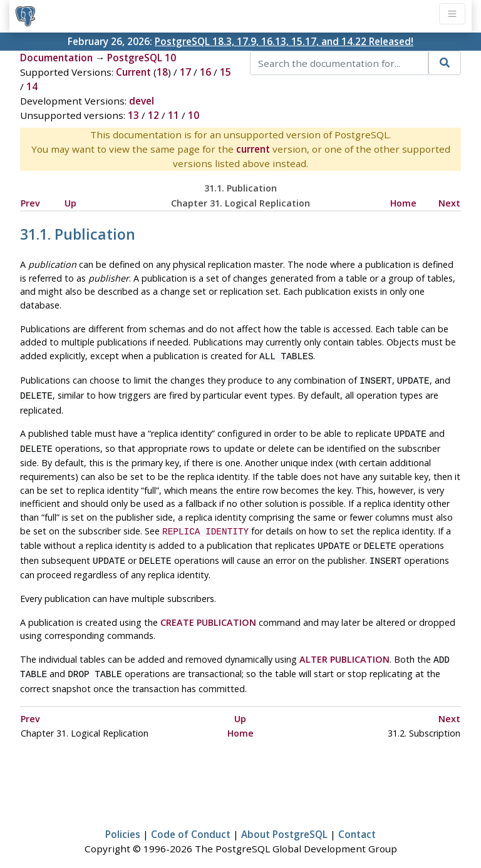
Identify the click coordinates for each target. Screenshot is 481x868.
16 (205, 72)
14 (32, 86)
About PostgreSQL (284, 822)
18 (162, 72)
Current (133, 72)
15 (225, 72)
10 (194, 115)
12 (153, 115)
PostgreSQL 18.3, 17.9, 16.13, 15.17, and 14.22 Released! (284, 41)
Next (449, 203)
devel (142, 101)
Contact (357, 822)
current (253, 149)
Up (70, 203)
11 (173, 115)
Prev (30, 203)
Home (403, 203)
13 (133, 115)
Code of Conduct (191, 822)
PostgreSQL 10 (142, 58)
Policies (123, 822)
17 (185, 72)
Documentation (56, 58)
